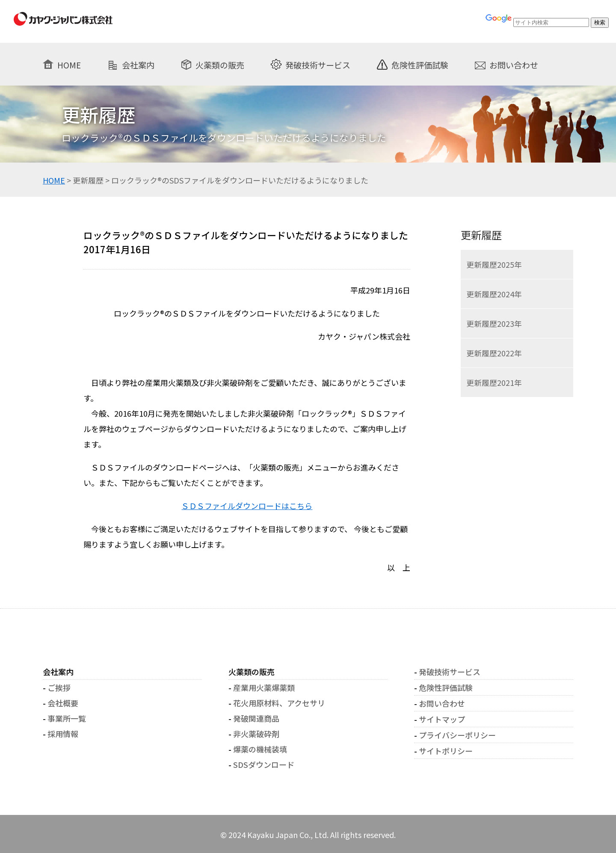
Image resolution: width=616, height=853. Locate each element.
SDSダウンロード (264, 764)
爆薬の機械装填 (260, 749)
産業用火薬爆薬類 (264, 687)
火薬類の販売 (220, 65)
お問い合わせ (514, 65)
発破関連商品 (256, 718)
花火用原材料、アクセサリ (279, 703)
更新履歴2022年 (494, 353)
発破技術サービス (318, 65)
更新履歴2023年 (494, 323)
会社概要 (63, 703)
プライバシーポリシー (457, 735)
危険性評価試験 (420, 65)
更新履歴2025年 (494, 264)
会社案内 (138, 65)
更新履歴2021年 (494, 382)
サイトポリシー (446, 751)
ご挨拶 (59, 687)
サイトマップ (442, 719)
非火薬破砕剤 (256, 734)
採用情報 (63, 734)
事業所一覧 (67, 718)
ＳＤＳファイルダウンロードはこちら (247, 506)
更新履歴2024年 (494, 294)
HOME (69, 65)
